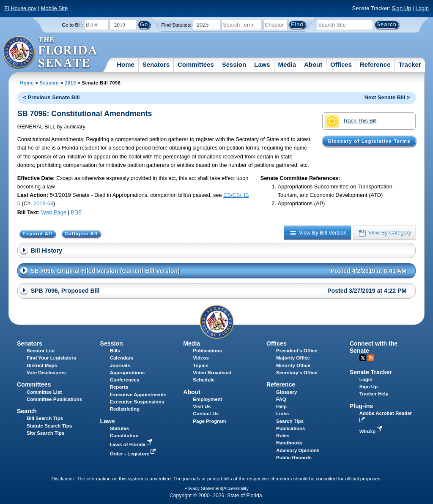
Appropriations (127, 373)
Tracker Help (374, 394)
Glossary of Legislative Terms (369, 141)
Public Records (294, 458)
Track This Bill (351, 121)
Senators (156, 64)
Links (282, 414)
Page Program (209, 421)
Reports (119, 387)
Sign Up (401, 8)
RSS (371, 358)
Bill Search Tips (45, 418)
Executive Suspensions (137, 402)
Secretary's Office (297, 373)
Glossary (286, 392)
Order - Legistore (134, 454)
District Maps (42, 365)
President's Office (297, 351)
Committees (196, 64)
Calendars (122, 358)
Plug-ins (362, 406)
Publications (207, 351)
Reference (375, 64)
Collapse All (81, 234)
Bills (115, 351)
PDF (76, 212)
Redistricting (125, 409)
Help (281, 406)
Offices (341, 64)
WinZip (371, 431)
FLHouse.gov (20, 8)
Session (234, 64)
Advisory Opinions (298, 450)
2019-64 (43, 203)
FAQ (281, 399)
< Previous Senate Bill (52, 97)
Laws (262, 64)
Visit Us (202, 406)
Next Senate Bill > (387, 97)
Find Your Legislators (51, 358)
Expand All (37, 234)
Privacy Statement (203, 488)
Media (287, 64)
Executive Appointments (138, 395)
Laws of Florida (132, 444)
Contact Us (206, 414)
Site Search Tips (45, 433)
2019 (70, 83)
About (313, 64)
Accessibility (236, 488)
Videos (201, 358)
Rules (283, 436)
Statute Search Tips (49, 426)
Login (422, 8)
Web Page (54, 212)
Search (27, 411)
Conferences (125, 380)
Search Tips (290, 421)
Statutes (119, 428)
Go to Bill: (72, 25)
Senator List (41, 351)
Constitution (124, 436)
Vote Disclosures (46, 373)
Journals (120, 365)
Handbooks (289, 443)
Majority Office (293, 358)
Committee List (44, 392)
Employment (207, 399)
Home (126, 64)
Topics (200, 365)
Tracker (410, 64)
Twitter (363, 358)
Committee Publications (54, 399)
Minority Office (293, 365)
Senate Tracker (371, 372)
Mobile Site (54, 8)
